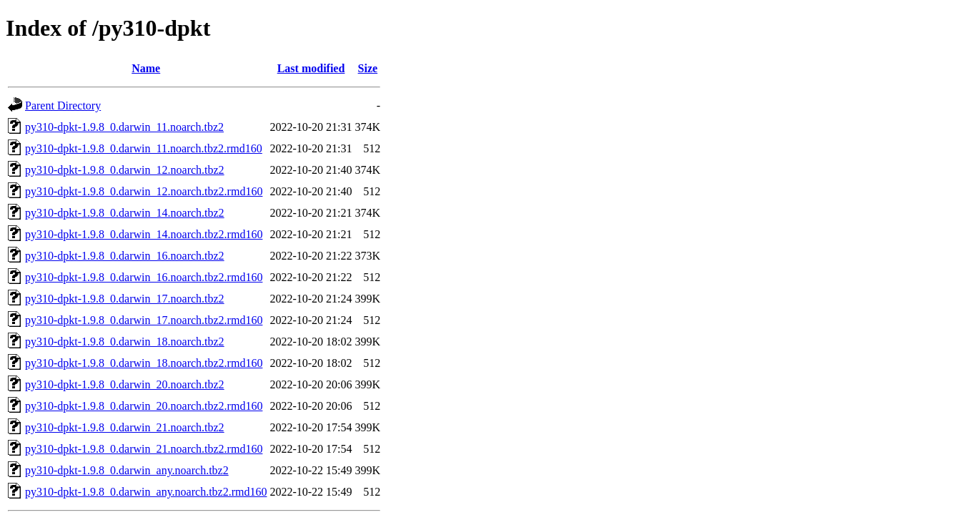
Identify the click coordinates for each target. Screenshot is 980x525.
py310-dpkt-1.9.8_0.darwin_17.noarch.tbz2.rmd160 (144, 320)
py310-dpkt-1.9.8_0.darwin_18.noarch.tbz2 (125, 342)
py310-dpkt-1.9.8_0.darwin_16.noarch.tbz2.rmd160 (144, 277)
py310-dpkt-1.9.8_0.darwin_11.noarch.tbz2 (124, 127)
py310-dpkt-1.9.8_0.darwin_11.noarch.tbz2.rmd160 (144, 148)
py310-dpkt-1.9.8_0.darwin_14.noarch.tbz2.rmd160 (144, 234)
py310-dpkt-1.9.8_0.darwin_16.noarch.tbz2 (125, 256)
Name (146, 68)
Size (368, 68)
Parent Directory (63, 106)
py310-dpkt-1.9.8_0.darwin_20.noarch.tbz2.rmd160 (144, 406)
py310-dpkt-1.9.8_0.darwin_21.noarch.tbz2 (125, 427)
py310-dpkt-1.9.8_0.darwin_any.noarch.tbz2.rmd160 (146, 492)
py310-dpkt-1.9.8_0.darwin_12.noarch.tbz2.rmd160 (144, 191)
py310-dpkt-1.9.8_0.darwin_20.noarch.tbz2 (125, 384)
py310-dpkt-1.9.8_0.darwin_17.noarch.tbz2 (125, 299)
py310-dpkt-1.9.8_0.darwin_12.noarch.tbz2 (125, 170)
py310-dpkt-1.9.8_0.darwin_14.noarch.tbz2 (125, 213)
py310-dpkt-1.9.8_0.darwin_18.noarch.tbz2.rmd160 (144, 363)
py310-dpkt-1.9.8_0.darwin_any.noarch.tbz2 (127, 470)
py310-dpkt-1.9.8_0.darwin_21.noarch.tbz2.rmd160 (144, 449)
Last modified (311, 68)
